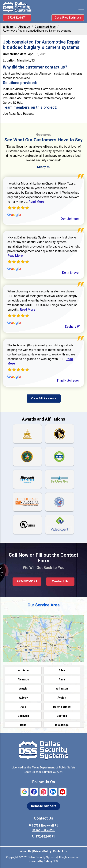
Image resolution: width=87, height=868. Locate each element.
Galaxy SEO (51, 861)
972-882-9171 (17, 18)
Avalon (62, 698)
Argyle (23, 689)
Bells (23, 725)
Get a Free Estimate (68, 18)
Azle (23, 707)
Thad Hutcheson (68, 381)
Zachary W (72, 327)
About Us (24, 27)
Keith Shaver (71, 273)
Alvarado (23, 679)
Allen (62, 670)
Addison (23, 670)
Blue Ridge (62, 725)
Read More (36, 202)
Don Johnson (70, 219)
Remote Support (44, 806)
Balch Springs (62, 707)
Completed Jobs (45, 27)
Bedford (62, 716)
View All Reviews (44, 398)
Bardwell (23, 716)
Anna (62, 679)
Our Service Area (44, 605)
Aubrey (23, 698)
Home (8, 27)
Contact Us (60, 581)
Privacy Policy (42, 851)
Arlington (62, 689)
